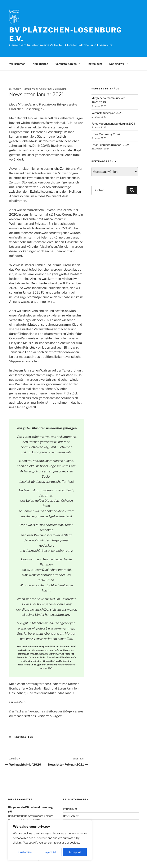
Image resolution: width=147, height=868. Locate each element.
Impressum (70, 809)
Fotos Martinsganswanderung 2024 (113, 124)
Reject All (50, 852)
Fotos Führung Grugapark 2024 (111, 145)
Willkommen (17, 64)
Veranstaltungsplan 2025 (107, 113)
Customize (25, 852)
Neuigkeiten (40, 64)
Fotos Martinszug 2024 (106, 134)
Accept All (75, 852)
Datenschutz (71, 816)
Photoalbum (94, 64)
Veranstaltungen (68, 64)
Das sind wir (119, 64)
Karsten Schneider (54, 89)
